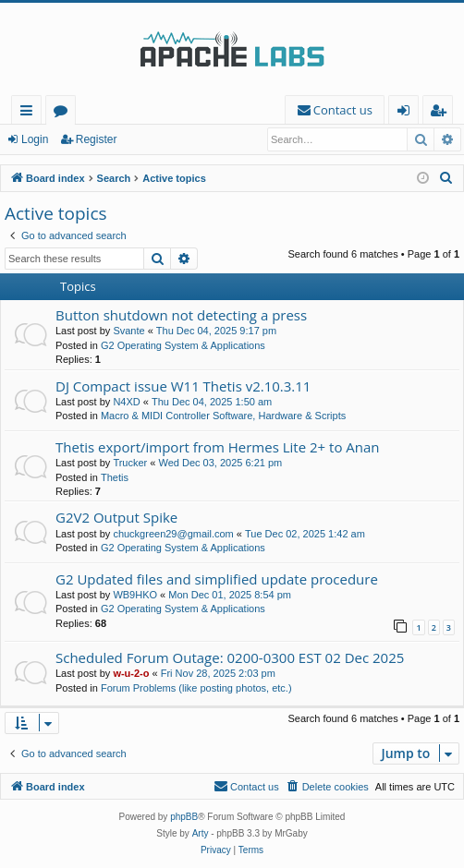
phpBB (184, 817)
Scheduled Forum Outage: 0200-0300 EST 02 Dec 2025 (230, 657)
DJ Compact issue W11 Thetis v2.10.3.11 (183, 386)
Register (97, 139)
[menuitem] (335, 110)
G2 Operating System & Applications (183, 345)
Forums (64, 113)
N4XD (126, 402)
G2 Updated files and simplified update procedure (217, 579)
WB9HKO (135, 595)
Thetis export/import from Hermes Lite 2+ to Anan (218, 447)
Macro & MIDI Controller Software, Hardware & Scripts (223, 416)
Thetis (115, 477)
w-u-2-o (131, 673)
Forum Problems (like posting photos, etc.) (196, 688)
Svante (128, 331)
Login (35, 139)
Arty (201, 833)
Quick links (30, 113)
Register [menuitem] (442, 113)
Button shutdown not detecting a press (181, 315)
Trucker (130, 463)
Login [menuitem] (407, 113)
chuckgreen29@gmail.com (173, 534)
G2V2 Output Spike (116, 517)
